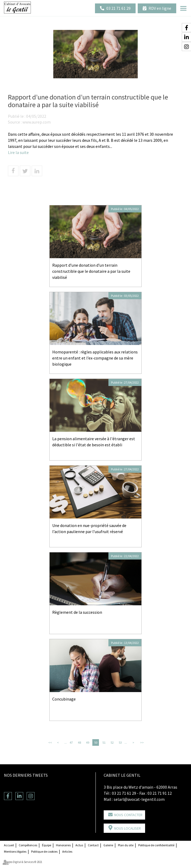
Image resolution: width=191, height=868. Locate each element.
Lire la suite (18, 152)
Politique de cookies (44, 851)
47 (71, 742)
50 (96, 742)
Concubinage (64, 699)
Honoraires (63, 845)
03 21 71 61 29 (118, 8)
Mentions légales (15, 851)
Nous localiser (128, 828)
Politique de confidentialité (156, 845)
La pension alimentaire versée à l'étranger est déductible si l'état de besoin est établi (94, 442)
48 (79, 742)
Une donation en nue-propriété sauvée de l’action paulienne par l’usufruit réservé (89, 528)
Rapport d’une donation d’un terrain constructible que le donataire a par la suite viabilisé (91, 271)
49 (88, 742)
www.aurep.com (37, 122)
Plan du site (126, 845)
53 (120, 742)
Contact (93, 845)
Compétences (28, 845)
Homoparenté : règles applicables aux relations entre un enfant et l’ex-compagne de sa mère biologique (95, 358)
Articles (67, 851)
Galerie (108, 845)
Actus (79, 845)
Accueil (9, 845)
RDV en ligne (160, 8)
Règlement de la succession (77, 612)
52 (112, 742)
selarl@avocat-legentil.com (139, 799)
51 (104, 742)
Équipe (47, 845)
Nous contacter (128, 815)
